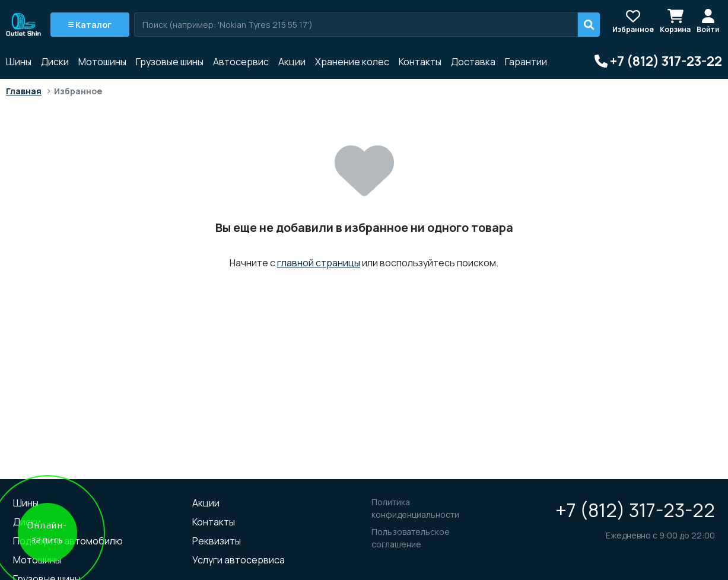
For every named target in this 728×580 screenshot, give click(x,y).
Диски (55, 62)
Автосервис (241, 62)
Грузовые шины (170, 62)
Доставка (473, 62)
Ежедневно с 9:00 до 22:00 (660, 535)
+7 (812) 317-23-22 (635, 510)
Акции (292, 62)
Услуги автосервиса (239, 560)
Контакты (420, 62)
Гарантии (526, 62)
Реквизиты (217, 541)
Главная (24, 91)
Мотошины (102, 62)
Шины (19, 62)
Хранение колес (352, 62)
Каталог (90, 25)
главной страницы (319, 263)
